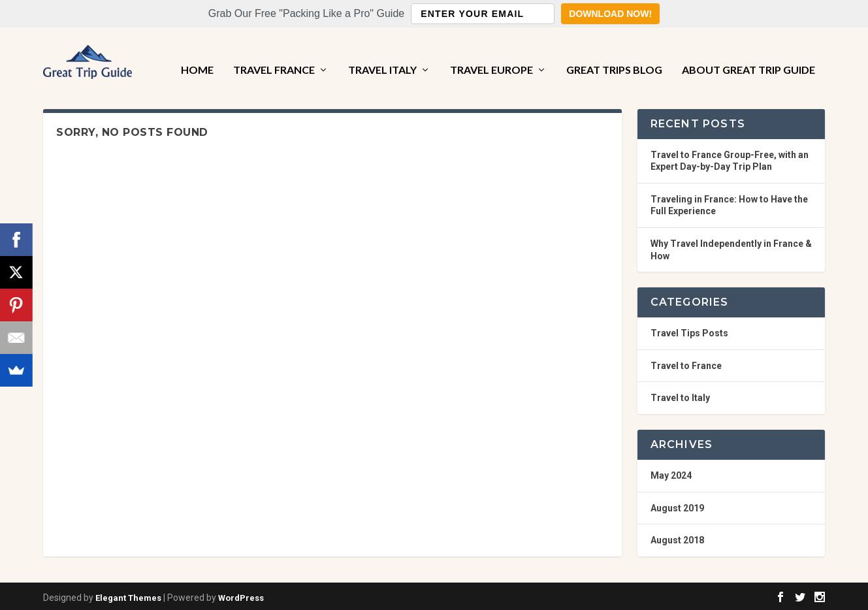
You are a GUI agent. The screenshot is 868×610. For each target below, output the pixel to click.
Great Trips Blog (614, 54)
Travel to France (686, 362)
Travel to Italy (680, 395)
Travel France (274, 54)
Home (197, 54)
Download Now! (610, 14)
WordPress (241, 595)
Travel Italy (382, 54)
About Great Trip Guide (748, 54)
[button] (434, 14)
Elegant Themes (128, 595)
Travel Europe (491, 54)
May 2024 (671, 472)
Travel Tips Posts (689, 330)
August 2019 (677, 505)
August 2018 (677, 538)
